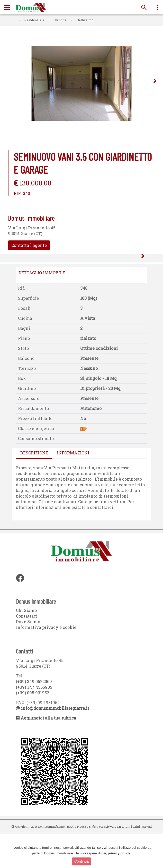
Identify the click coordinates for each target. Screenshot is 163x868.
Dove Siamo (28, 656)
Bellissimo (85, 20)
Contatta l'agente (29, 245)
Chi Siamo (26, 645)
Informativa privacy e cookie (46, 662)
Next (155, 82)
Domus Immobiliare (31, 8)
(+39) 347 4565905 (34, 721)
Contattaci (27, 650)
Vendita (61, 20)
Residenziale (34, 20)
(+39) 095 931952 (33, 727)
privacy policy (119, 853)
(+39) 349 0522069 (34, 716)
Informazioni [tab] (73, 487)
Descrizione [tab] (34, 487)
